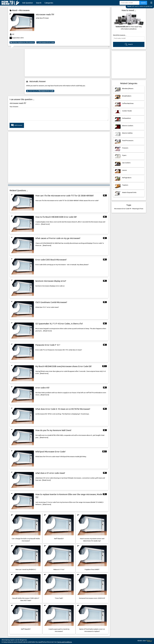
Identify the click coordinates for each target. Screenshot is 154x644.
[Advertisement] (67, 63)
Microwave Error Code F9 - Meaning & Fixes (129, 209)
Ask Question (28, 3)
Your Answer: (14, 107)
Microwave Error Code (46, 42)
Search (39, 3)
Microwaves (24, 10)
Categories (49, 3)
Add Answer (17, 125)
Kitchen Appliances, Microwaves (22, 42)
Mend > (14, 10)
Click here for (40, 91)
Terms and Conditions (64, 642)
